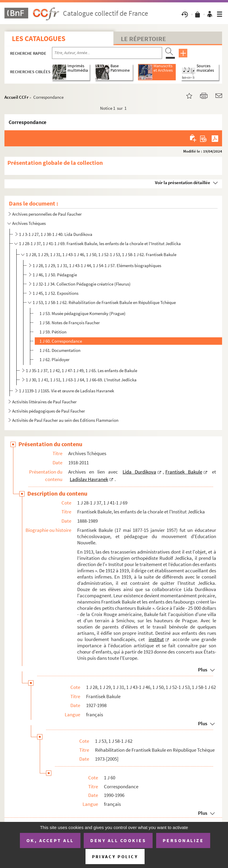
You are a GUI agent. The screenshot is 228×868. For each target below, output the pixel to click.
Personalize (183, 840)
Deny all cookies (118, 840)
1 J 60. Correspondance (61, 341)
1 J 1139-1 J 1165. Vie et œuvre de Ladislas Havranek (66, 391)
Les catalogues (39, 39)
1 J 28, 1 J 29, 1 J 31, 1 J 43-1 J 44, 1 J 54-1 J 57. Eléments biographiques (97, 265)
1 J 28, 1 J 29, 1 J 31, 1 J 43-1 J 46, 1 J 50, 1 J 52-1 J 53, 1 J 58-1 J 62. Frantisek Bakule (101, 254)
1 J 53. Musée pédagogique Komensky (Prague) (83, 313)
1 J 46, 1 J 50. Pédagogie (55, 275)
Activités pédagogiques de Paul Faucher (49, 411)
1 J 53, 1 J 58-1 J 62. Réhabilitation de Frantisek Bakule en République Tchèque (104, 302)
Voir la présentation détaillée (183, 182)
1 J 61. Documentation (60, 350)
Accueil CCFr (16, 97)
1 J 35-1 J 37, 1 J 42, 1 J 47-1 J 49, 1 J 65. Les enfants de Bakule (81, 370)
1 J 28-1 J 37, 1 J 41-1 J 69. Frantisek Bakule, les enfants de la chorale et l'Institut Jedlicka (100, 243)
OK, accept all (50, 840)
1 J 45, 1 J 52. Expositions (56, 293)
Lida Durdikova (139, 472)
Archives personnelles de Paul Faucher (47, 214)
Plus (203, 670)
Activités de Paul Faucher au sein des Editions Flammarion (65, 420)
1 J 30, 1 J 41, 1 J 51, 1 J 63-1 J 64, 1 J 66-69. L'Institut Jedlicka (81, 380)
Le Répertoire (143, 39)
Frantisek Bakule (184, 472)
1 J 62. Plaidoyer (54, 359)
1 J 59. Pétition (53, 332)
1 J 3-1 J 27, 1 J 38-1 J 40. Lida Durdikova (56, 234)
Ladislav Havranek (89, 479)
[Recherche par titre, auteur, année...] (107, 53)
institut (156, 639)
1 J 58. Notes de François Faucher (70, 323)
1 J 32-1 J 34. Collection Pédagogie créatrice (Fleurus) (82, 284)
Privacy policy (115, 857)
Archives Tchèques (29, 223)
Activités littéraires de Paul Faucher (44, 402)
